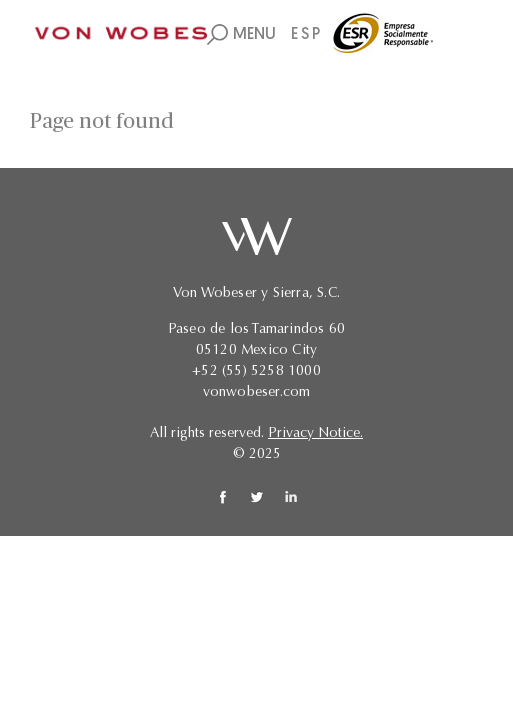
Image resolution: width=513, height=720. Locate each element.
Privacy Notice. (315, 434)
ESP (307, 35)
